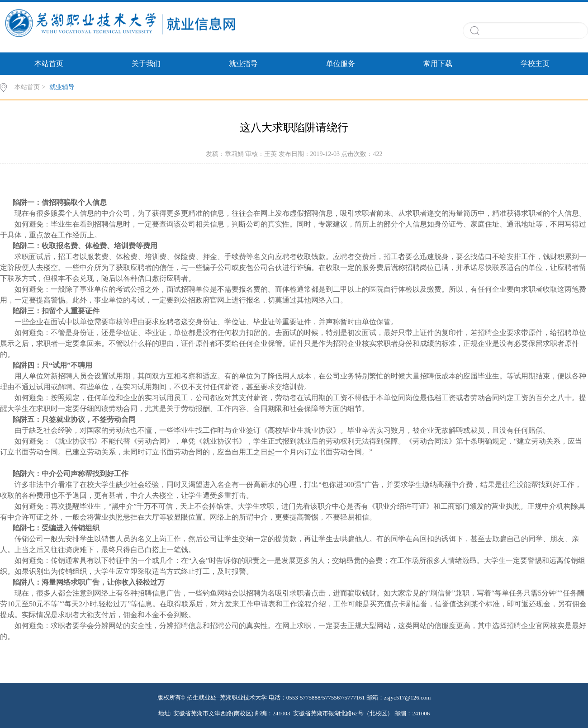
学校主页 (535, 64)
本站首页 (49, 64)
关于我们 (146, 64)
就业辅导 (62, 87)
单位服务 (341, 64)
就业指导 (243, 64)
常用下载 (438, 64)
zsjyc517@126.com (407, 697)
